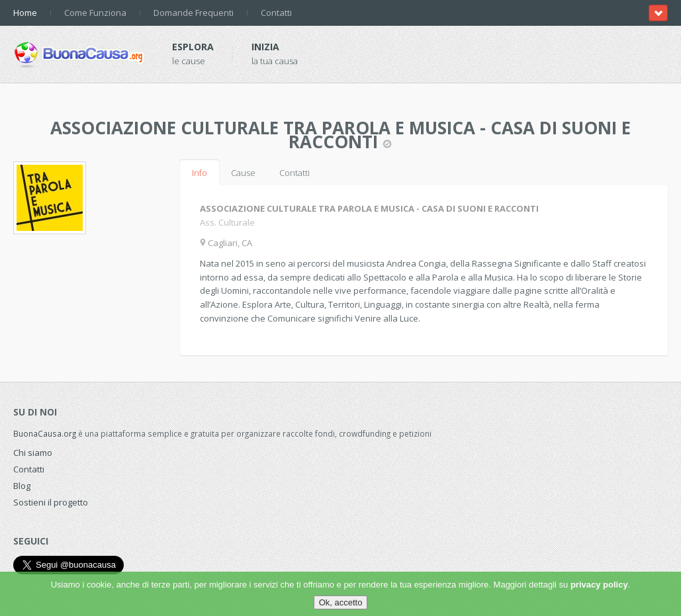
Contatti (276, 13)
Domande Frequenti (194, 13)
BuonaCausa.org (45, 433)
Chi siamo (33, 453)
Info (200, 173)
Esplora (193, 47)
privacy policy (599, 585)
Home (25, 13)
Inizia (265, 47)
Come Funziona (95, 13)
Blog (22, 486)
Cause (243, 173)
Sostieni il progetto (51, 502)
